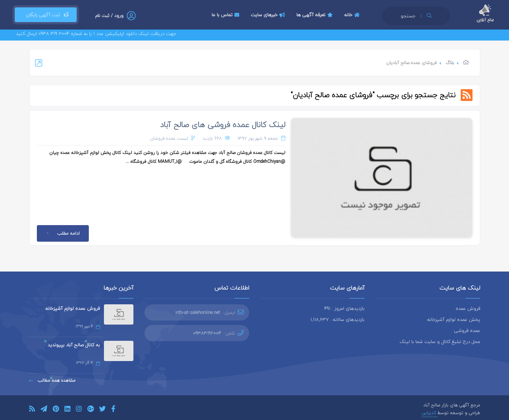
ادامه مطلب (62, 233)
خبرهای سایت (269, 15)
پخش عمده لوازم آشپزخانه (454, 319)
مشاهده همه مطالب (52, 380)
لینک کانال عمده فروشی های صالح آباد (223, 125)
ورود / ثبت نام (109, 16)
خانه (353, 15)
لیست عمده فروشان (169, 138)
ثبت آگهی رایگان (46, 15)
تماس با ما (226, 15)
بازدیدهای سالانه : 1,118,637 (337, 319)
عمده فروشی (467, 330)
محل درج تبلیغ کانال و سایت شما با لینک (440, 342)
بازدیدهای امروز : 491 (344, 308)
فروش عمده (468, 308)
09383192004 (207, 333)
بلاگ (450, 63)
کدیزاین (430, 413)
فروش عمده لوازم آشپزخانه (73, 308)
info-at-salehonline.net (198, 312)
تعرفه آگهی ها (315, 15)
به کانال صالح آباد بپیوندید (74, 345)
